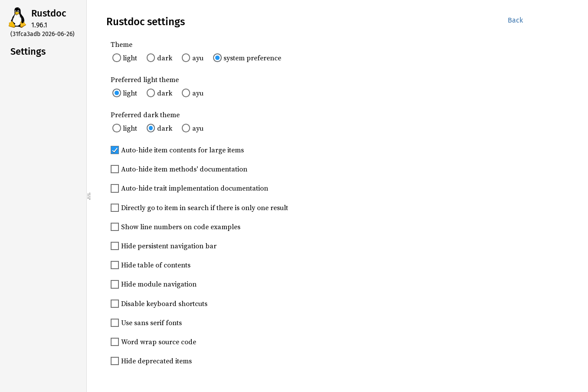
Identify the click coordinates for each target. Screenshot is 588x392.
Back (515, 20)
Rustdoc (49, 13)
